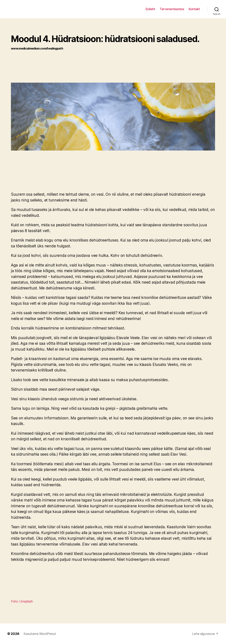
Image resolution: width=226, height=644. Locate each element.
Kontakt (194, 9)
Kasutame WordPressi (40, 634)
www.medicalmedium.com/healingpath (37, 48)
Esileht (150, 9)
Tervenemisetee (172, 9)
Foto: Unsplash (22, 601)
